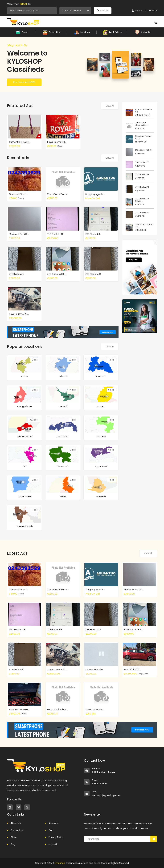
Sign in (137, 11)
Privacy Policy (56, 837)
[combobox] (75, 11)
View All (110, 106)
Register (152, 11)
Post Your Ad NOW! (24, 82)
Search (103, 11)
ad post (53, 844)
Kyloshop (60, 863)
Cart (51, 830)
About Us (16, 823)
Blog (13, 844)
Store (14, 837)
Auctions (53, 823)
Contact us (17, 830)
